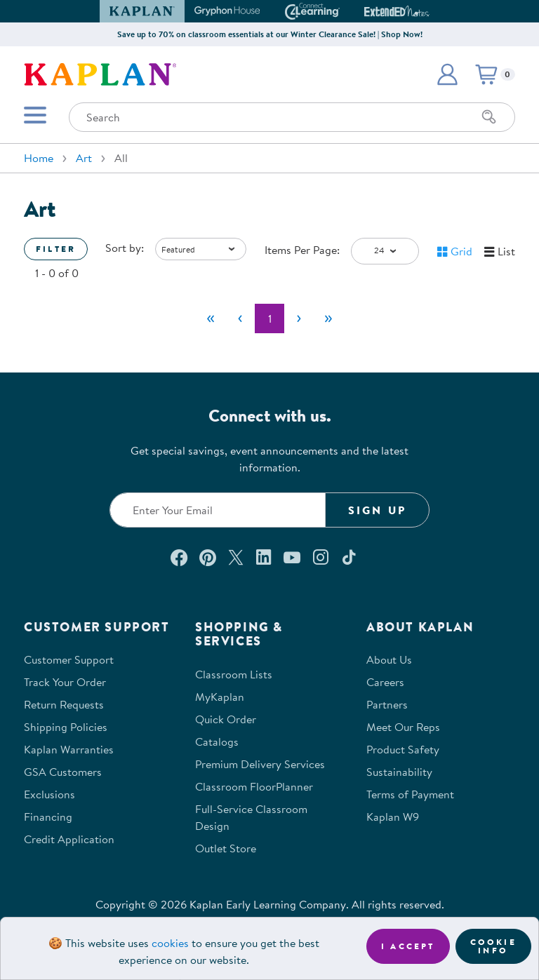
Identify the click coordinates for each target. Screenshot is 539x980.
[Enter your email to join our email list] (218, 510)
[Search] (489, 117)
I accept (408, 946)
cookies (170, 943)
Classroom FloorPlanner (254, 786)
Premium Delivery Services (260, 764)
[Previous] (240, 318)
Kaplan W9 (393, 817)
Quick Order (226, 719)
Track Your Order (65, 682)
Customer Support (69, 659)
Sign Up (377, 510)
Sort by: (125, 248)
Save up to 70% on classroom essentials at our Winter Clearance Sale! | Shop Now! (270, 34)
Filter (56, 249)
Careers (385, 682)
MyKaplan (220, 697)
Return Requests (64, 704)
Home (39, 158)
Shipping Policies (66, 727)
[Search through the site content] (292, 117)
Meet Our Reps (403, 727)
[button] (447, 74)
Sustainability (399, 772)
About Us (389, 659)
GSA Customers (63, 772)
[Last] (328, 318)
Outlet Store (226, 848)
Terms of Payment (410, 794)
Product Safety (403, 749)
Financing (48, 817)
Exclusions (49, 794)
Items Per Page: (302, 250)
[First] (211, 318)
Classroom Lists (234, 674)
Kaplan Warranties (69, 749)
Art (84, 158)
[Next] (299, 318)
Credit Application (69, 839)
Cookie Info (493, 946)
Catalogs (217, 741)
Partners (387, 704)
